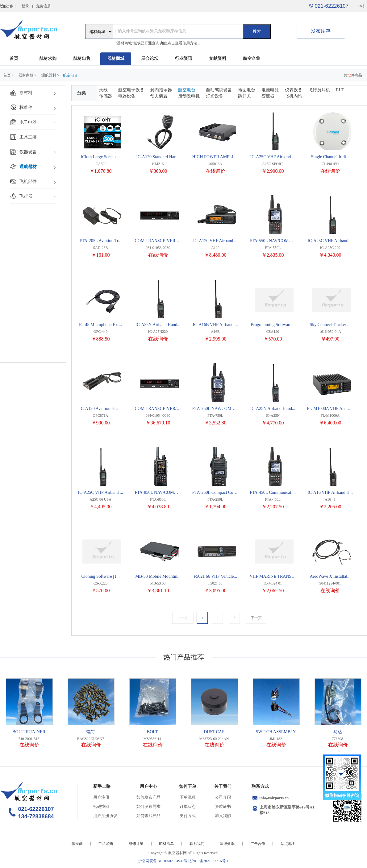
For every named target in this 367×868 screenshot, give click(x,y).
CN (360, 6)
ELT (340, 90)
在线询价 (215, 171)
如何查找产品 (148, 816)
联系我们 (197, 844)
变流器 (268, 96)
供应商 (77, 844)
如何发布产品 (148, 797)
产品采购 (106, 844)
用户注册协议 (105, 816)
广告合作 (258, 844)
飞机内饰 (294, 96)
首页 (14, 58)
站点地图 (288, 844)
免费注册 (44, 6)
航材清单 (166, 844)
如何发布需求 (148, 806)
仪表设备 (294, 90)
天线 (103, 90)
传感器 (106, 96)
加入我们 (223, 816)
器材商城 (116, 58)
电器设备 (127, 96)
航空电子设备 (131, 90)
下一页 (256, 618)
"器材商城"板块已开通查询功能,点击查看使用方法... (158, 43)
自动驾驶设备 (219, 90)
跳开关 (244, 96)
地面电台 (247, 90)
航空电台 (187, 90)
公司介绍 (223, 797)
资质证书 (223, 806)
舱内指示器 (161, 90)
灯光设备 (215, 96)
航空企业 (252, 58)
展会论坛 (150, 58)
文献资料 (218, 58)
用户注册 (101, 797)
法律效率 (227, 844)
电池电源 (270, 90)
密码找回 (101, 806)
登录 (25, 6)
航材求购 (48, 58)
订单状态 (188, 806)
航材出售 (82, 58)
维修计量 (136, 844)
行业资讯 (184, 58)
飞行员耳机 (319, 90)
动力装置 (159, 96)
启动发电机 (189, 96)
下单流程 (188, 797)
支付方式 (188, 816)
